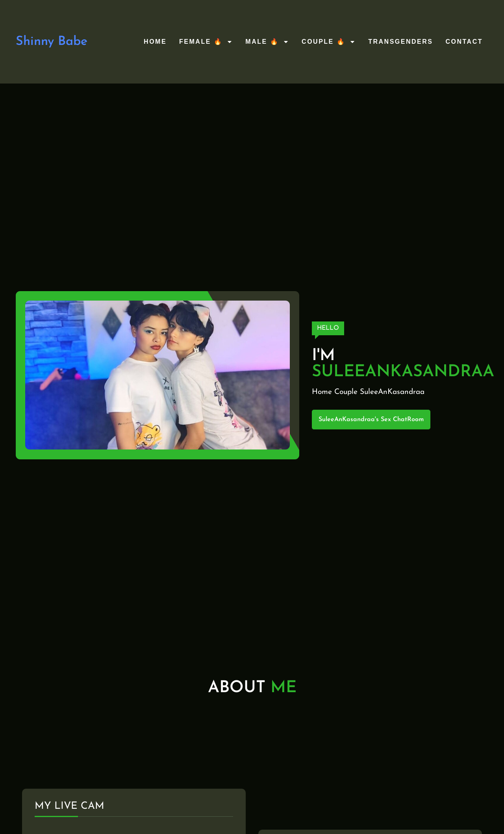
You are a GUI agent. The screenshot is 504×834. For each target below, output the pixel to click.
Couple (346, 392)
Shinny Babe (52, 42)
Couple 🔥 (329, 42)
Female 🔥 (206, 42)
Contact (464, 42)
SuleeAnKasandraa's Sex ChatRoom (371, 420)
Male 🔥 (267, 42)
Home (155, 42)
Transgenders (400, 42)
